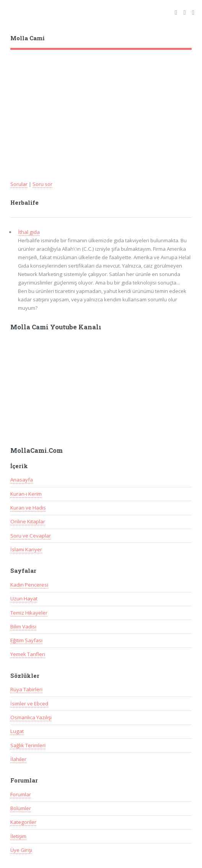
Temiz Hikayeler (29, 613)
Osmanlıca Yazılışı (31, 717)
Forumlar (21, 794)
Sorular (19, 184)
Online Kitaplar (28, 521)
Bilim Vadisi (23, 626)
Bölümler (21, 808)
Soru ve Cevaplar (31, 536)
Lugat (17, 731)
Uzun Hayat (24, 598)
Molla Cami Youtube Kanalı (56, 327)
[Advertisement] (101, 107)
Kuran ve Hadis (28, 508)
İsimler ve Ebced (29, 704)
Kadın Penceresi (29, 585)
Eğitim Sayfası (26, 640)
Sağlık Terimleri (28, 745)
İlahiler (18, 759)
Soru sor (42, 184)
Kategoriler (23, 822)
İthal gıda (29, 232)
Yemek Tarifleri (28, 654)
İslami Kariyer (26, 549)
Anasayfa (22, 480)
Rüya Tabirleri (26, 689)
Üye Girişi (21, 850)
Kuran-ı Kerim (26, 494)
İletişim (18, 836)
